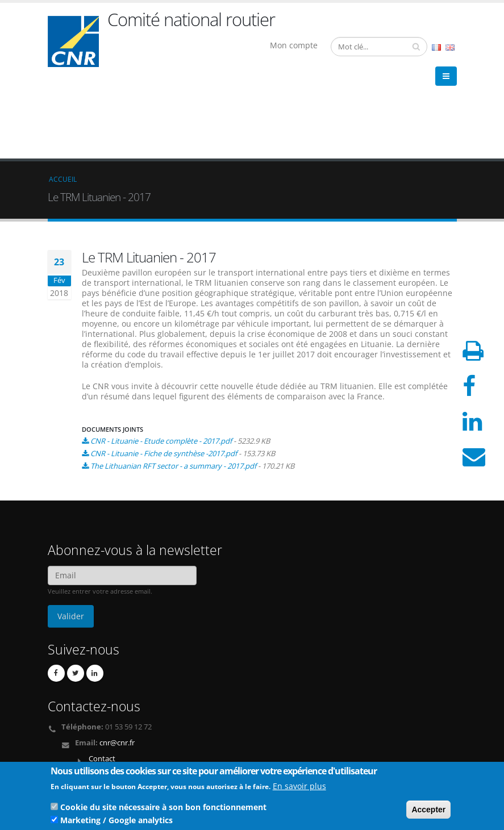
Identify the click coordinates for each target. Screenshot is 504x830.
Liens (64, 742)
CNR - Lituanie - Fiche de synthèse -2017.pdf (164, 370)
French (436, 47)
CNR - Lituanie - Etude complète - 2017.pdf (161, 358)
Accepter (428, 812)
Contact (102, 676)
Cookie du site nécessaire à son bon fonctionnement (163, 809)
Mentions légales (84, 760)
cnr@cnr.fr (117, 660)
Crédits (67, 751)
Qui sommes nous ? (88, 733)
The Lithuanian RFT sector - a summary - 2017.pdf (173, 383)
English (450, 47)
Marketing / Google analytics (116, 822)
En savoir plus (299, 788)
